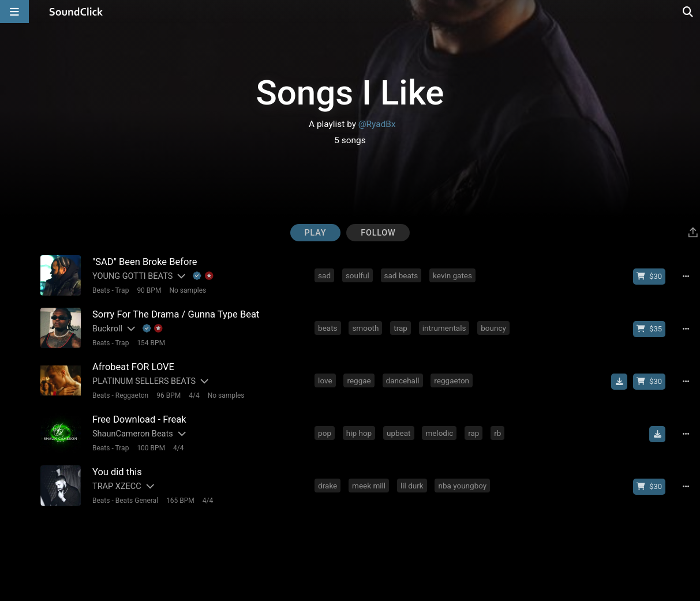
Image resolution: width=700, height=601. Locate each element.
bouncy (493, 328)
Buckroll (107, 329)
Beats (101, 290)
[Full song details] (686, 277)
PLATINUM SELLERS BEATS (144, 381)
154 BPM (151, 343)
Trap (122, 290)
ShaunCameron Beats (133, 434)
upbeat (399, 433)
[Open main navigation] (14, 12)
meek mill (369, 486)
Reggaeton (132, 395)
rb (497, 433)
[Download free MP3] (619, 382)
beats (327, 328)
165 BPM (180, 501)
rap (473, 433)
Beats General (137, 501)
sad (324, 275)
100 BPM (151, 448)
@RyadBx (377, 124)
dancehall (403, 380)
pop (325, 433)
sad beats (401, 275)
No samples (188, 290)
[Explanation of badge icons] (203, 276)
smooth (365, 328)
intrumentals (444, 328)
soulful (358, 275)
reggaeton (452, 380)
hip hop (359, 433)
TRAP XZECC (117, 486)
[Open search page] (688, 12)
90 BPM (149, 290)
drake (327, 486)
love (325, 380)
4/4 (194, 395)
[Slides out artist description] (181, 276)
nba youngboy (462, 486)
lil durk (412, 486)
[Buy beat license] (649, 277)
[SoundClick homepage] (76, 12)
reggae (359, 380)
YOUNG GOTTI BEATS (132, 276)
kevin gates (452, 275)
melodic (439, 433)
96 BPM (169, 395)
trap (400, 328)
